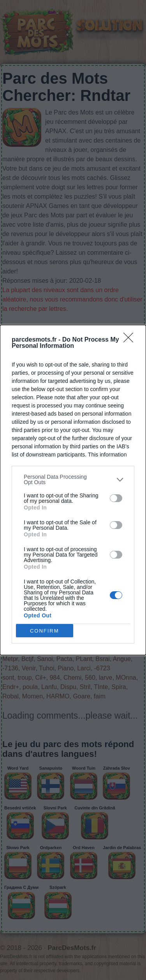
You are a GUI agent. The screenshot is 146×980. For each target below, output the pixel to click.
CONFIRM (45, 631)
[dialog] (73, 490)
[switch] (116, 498)
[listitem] (73, 479)
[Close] (131, 340)
